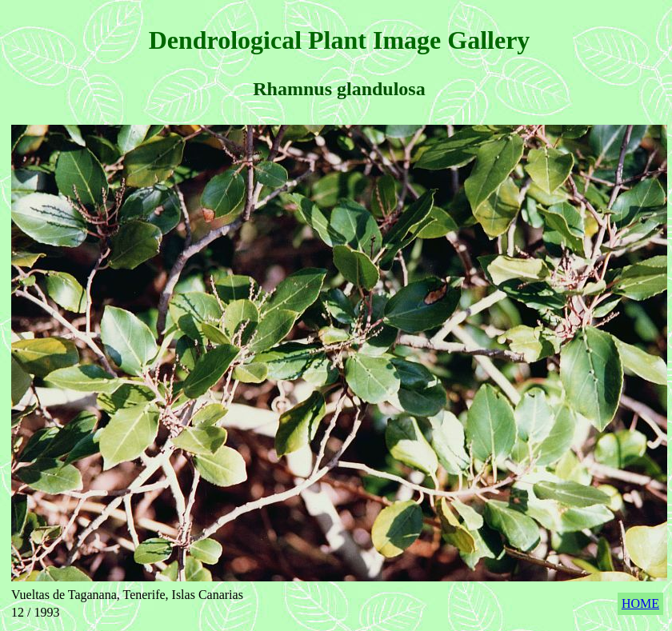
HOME (640, 603)
